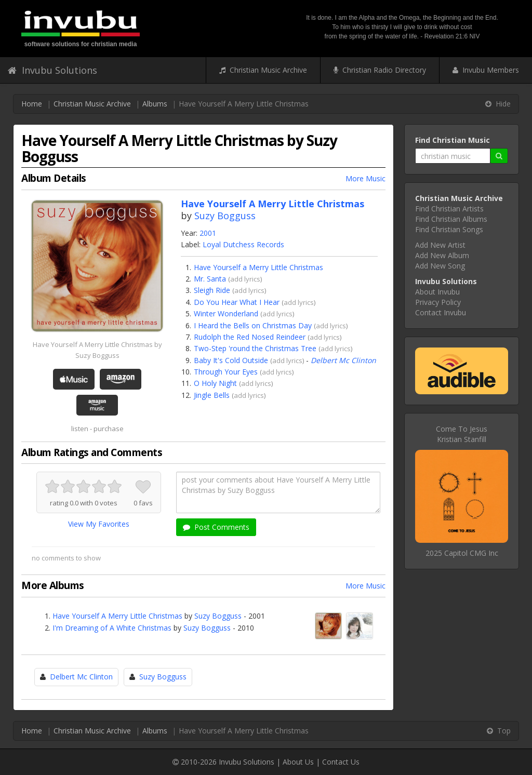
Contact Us (341, 762)
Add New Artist (440, 245)
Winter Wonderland (226, 313)
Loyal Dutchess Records (243, 244)
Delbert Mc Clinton (343, 360)
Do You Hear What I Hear (237, 302)
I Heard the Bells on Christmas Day (253, 325)
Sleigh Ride (212, 290)
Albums (155, 104)
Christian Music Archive (263, 70)
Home (32, 104)
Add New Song (440, 266)
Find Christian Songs (449, 229)
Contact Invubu (441, 312)
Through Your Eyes (226, 372)
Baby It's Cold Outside (231, 360)
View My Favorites (99, 524)
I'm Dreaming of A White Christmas (112, 628)
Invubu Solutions (52, 70)
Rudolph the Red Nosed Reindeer (250, 337)
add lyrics (245, 279)
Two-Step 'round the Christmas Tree (255, 348)
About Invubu (437, 292)
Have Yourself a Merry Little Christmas (258, 267)
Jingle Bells (212, 395)
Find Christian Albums (451, 219)
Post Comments (216, 527)
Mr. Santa (210, 279)
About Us (298, 762)
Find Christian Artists (449, 209)
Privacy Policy (438, 302)
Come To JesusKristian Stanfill (462, 434)
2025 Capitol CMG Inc (462, 553)
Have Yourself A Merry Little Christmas (117, 616)
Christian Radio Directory (380, 70)
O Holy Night (215, 383)
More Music (365, 178)
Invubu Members (486, 70)
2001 (208, 233)
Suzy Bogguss (225, 216)
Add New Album (442, 255)
